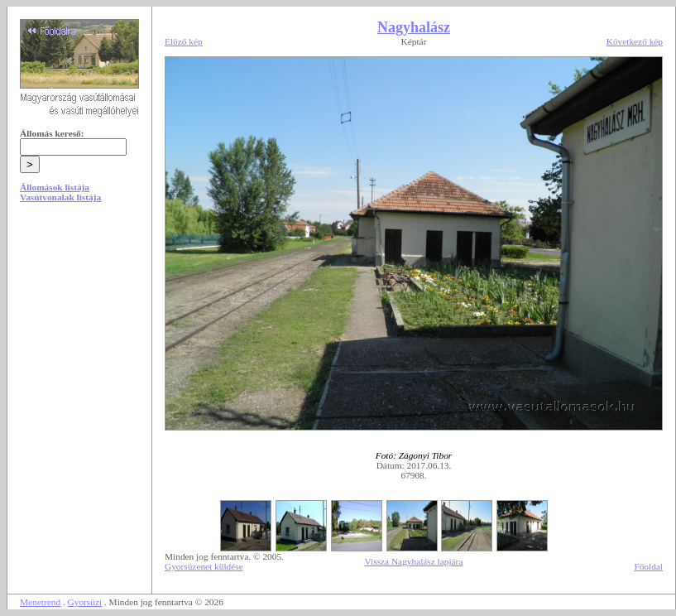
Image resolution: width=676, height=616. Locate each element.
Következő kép (635, 41)
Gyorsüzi (85, 602)
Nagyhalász (414, 27)
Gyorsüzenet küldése (204, 566)
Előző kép (184, 41)
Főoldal (648, 566)
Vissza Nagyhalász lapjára (414, 561)
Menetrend (40, 602)
